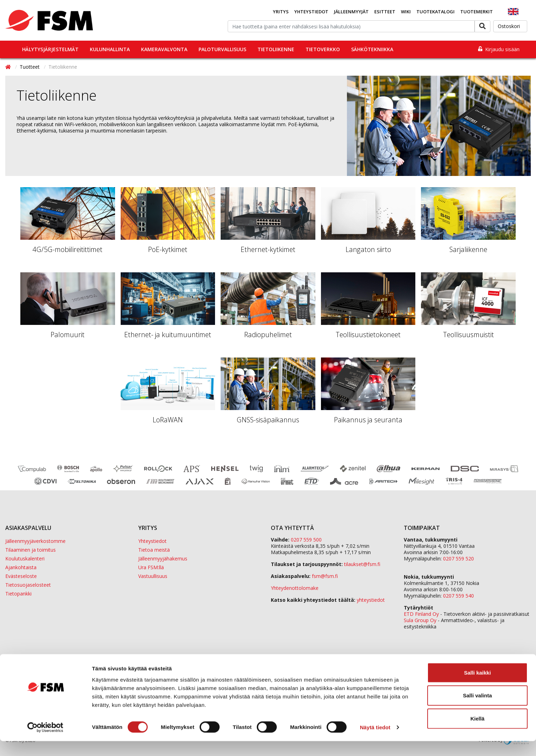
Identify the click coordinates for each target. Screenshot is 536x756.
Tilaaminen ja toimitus (31, 550)
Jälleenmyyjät (351, 12)
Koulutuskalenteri (25, 559)
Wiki (406, 12)
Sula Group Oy (420, 620)
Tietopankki (18, 594)
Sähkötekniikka (372, 49)
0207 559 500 (306, 540)
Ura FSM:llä (151, 567)
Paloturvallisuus (222, 49)
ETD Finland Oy (421, 614)
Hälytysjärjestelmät (50, 49)
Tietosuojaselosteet (28, 585)
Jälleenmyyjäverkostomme (35, 541)
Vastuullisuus (153, 576)
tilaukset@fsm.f (362, 564)
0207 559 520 (458, 559)
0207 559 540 (458, 596)
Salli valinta (478, 710)
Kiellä (477, 733)
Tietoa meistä (154, 550)
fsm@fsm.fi (325, 576)
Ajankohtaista (21, 567)
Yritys (281, 12)
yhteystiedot (371, 600)
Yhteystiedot (311, 12)
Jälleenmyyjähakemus (163, 559)
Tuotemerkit (477, 12)
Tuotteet (30, 67)
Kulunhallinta (110, 49)
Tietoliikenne (276, 49)
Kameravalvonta (164, 49)
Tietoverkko (323, 49)
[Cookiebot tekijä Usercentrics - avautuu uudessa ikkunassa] (45, 742)
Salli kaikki (478, 687)
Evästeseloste (21, 576)
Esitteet (385, 12)
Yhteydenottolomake (295, 588)
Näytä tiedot (375, 742)
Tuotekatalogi (435, 12)
